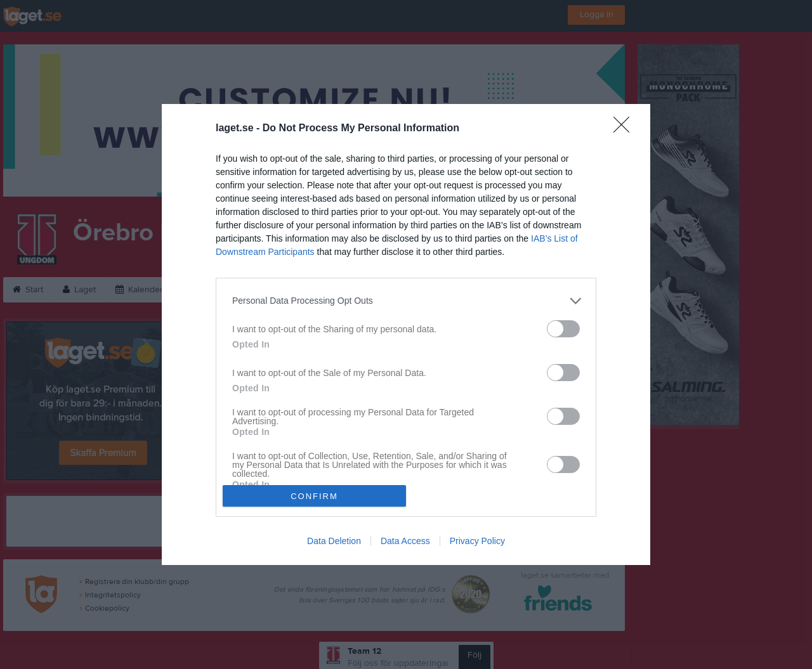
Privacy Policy (477, 541)
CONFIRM (314, 496)
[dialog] (406, 335)
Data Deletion (334, 541)
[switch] (563, 329)
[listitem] (406, 301)
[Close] (625, 129)
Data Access (405, 541)
